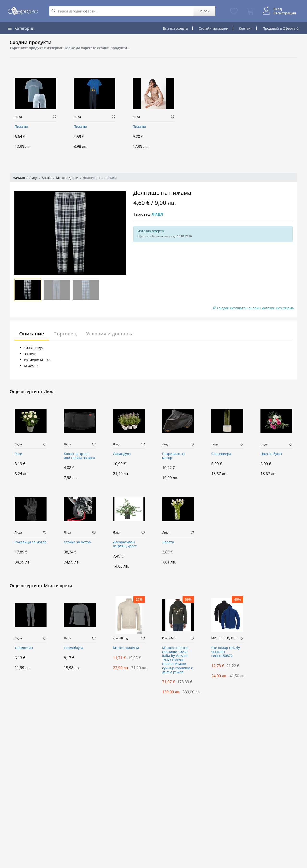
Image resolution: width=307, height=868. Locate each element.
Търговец (65, 334)
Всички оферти (175, 28)
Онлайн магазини (213, 28)
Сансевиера (221, 454)
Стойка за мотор (77, 542)
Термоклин (24, 648)
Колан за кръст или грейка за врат (80, 456)
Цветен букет (271, 454)
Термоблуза (74, 648)
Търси (204, 11)
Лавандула (122, 454)
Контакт (245, 28)
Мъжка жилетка (126, 648)
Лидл (18, 117)
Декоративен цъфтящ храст (125, 544)
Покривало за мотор (173, 456)
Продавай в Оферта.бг (281, 28)
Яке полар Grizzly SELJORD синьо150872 (226, 652)
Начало (19, 178)
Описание (32, 334)
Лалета (168, 542)
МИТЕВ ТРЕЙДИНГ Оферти (226, 638)
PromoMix (169, 638)
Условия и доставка (110, 334)
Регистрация (285, 13)
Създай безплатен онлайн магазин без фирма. (254, 308)
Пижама (21, 127)
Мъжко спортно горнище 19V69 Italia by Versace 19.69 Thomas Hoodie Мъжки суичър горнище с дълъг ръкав (177, 660)
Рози (18, 454)
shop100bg (120, 638)
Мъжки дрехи (67, 178)
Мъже (47, 178)
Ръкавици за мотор (31, 542)
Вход (278, 9)
